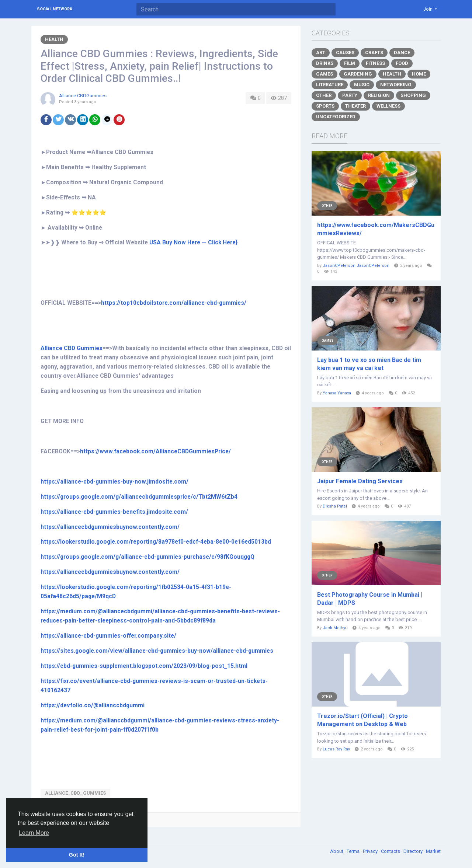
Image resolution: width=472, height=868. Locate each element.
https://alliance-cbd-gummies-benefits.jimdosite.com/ (114, 512)
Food (402, 63)
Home (419, 74)
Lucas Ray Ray (336, 749)
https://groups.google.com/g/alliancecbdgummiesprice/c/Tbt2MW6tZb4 (139, 497)
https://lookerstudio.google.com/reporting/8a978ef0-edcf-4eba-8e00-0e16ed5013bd (156, 542)
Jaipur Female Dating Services (360, 481)
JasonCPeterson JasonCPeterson (356, 266)
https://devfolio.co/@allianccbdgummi (93, 705)
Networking (396, 85)
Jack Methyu (335, 628)
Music (362, 85)
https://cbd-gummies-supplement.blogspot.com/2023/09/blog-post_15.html (144, 666)
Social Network (55, 9)
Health (54, 39)
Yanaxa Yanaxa (337, 393)
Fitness (375, 63)
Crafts (374, 53)
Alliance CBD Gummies (72, 348)
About (337, 851)
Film (350, 63)
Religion (379, 95)
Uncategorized (336, 117)
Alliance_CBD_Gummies (75, 793)
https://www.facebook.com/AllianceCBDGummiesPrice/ (155, 452)
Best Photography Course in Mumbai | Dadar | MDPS (370, 599)
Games (324, 74)
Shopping (413, 95)
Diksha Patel (335, 506)
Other (324, 95)
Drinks (325, 63)
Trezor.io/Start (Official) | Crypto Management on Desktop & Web (362, 720)
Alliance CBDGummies (83, 96)
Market (433, 851)
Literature (330, 85)
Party (350, 95)
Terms (354, 851)
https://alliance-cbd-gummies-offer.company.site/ (108, 636)
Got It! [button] (77, 855)
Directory (414, 851)
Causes (345, 53)
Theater (355, 106)
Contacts (391, 851)
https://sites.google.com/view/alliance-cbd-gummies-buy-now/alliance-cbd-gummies (157, 651)
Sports (325, 106)
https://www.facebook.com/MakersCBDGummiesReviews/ (376, 229)
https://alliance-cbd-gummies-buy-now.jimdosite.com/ (114, 482)
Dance (402, 53)
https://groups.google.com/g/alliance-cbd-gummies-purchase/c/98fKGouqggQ (147, 557)
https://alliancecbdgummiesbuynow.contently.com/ (110, 527)
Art (321, 53)
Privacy (371, 851)
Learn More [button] (34, 833)
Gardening (358, 74)
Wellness (388, 106)
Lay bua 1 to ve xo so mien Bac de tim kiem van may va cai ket (369, 364)
